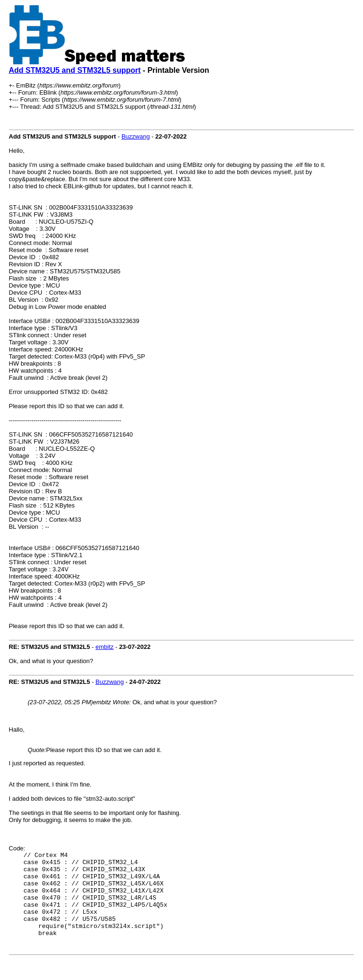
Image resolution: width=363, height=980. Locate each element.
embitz (104, 647)
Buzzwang (136, 136)
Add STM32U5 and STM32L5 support (75, 70)
